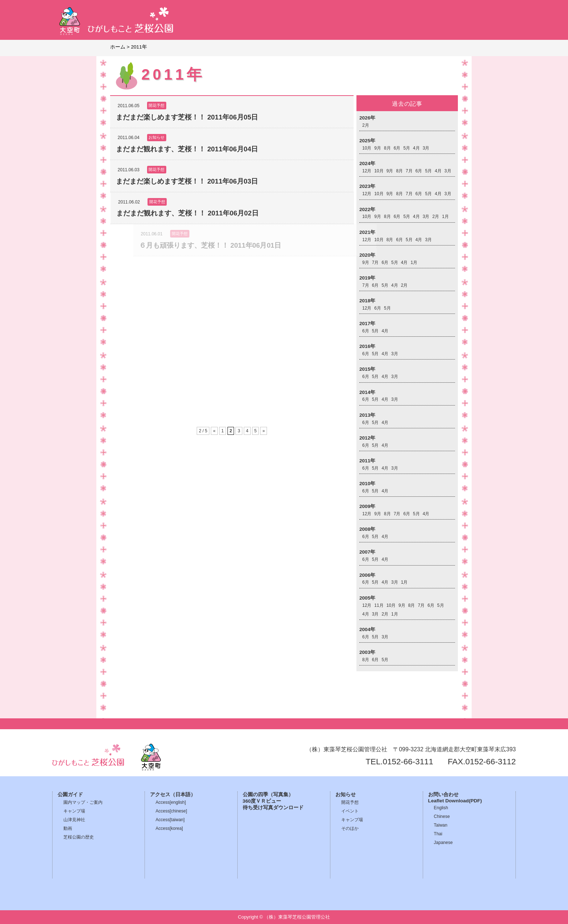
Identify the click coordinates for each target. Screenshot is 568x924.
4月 (416, 148)
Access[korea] (169, 828)
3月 (426, 148)
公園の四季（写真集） (268, 795)
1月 (445, 217)
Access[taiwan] (170, 820)
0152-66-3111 (408, 762)
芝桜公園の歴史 (79, 837)
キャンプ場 (74, 811)
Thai (438, 834)
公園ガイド (70, 795)
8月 (387, 148)
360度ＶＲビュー (262, 801)
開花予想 (350, 802)
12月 (367, 171)
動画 (68, 828)
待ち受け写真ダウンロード (273, 808)
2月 (366, 125)
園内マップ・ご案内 (83, 802)
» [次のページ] (264, 431)
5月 (407, 148)
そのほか (350, 828)
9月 (378, 148)
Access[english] (171, 802)
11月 (379, 605)
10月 (367, 148)
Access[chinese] (172, 811)
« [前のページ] (214, 431)
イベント (350, 811)
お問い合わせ (443, 795)
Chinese (442, 816)
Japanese (443, 843)
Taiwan (441, 825)
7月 (409, 171)
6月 (397, 148)
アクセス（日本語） (173, 795)
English (441, 808)
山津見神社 (74, 820)
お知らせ (346, 795)
